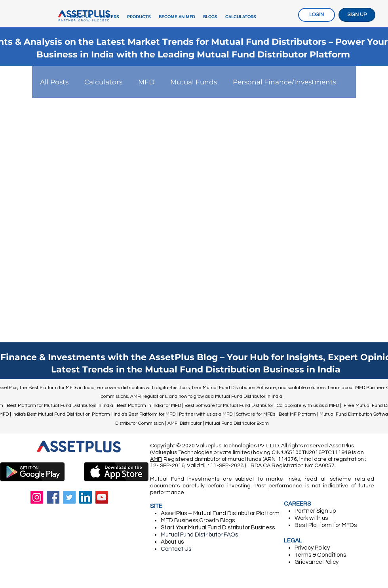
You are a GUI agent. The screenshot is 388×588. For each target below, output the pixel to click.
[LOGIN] (317, 15)
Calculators (103, 82)
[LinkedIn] (86, 497)
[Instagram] (37, 497)
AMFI (156, 459)
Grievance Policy (317, 562)
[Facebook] (53, 497)
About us (172, 542)
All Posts (54, 82)
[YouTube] (102, 497)
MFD (146, 82)
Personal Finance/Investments (284, 82)
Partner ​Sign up (315, 511)
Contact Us (176, 549)
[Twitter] (69, 497)
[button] (139, 17)
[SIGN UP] (357, 15)
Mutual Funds (194, 82)
